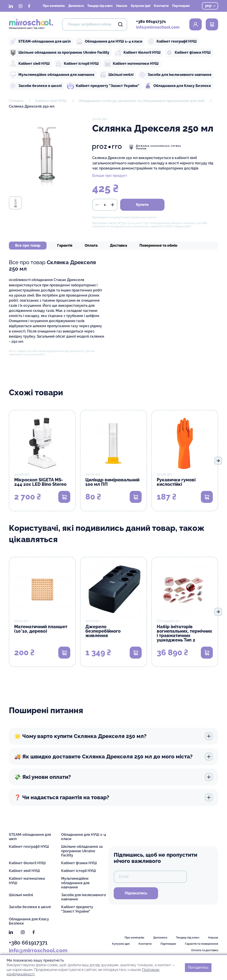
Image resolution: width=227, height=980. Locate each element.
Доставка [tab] (118, 245)
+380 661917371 (151, 21)
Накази (122, 6)
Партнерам (181, 6)
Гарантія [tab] (65, 245)
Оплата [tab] (91, 245)
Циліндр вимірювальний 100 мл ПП (112, 482)
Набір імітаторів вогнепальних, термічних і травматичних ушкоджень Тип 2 (184, 633)
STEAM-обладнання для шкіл (40, 41)
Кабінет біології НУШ (138, 53)
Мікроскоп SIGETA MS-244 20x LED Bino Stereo (40, 482)
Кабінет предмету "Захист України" (103, 86)
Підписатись (136, 893)
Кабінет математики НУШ (131, 64)
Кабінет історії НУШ (77, 64)
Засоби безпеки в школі (36, 86)
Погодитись (198, 967)
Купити (142, 205)
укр (210, 6)
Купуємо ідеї (141, 6)
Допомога (76, 6)
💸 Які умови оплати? (113, 777)
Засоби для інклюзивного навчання (175, 75)
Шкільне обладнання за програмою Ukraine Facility (60, 53)
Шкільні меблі (117, 75)
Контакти (161, 6)
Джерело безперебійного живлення (103, 631)
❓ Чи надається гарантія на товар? (113, 797)
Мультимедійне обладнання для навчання (52, 75)
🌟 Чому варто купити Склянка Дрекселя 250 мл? (113, 736)
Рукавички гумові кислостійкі (176, 482)
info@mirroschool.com (158, 27)
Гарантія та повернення (202, 944)
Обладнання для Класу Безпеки (178, 86)
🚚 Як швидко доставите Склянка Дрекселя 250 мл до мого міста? (113, 757)
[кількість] (105, 205)
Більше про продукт (110, 176)
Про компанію (54, 6)
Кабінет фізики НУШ (188, 53)
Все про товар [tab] (28, 245)
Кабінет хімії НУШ (30, 64)
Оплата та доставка (205, 950)
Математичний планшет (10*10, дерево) (41, 629)
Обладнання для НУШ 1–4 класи (109, 41)
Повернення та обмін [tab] (158, 245)
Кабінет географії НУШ (172, 41)
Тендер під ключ (100, 6)
